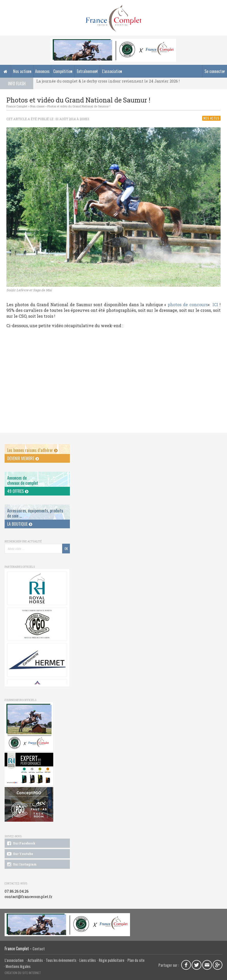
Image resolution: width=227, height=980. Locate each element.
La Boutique (20, 524)
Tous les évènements (61, 960)
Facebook (186, 965)
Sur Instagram (21, 864)
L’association (112, 71)
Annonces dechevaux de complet (23, 480)
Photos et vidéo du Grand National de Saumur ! (79, 106)
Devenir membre (23, 458)
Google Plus (218, 965)
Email (207, 965)
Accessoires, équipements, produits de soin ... (35, 513)
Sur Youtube (20, 854)
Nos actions (22, 71)
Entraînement (87, 71)
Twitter (197, 965)
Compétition (63, 71)
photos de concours (188, 305)
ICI (215, 305)
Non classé (37, 106)
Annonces (42, 71)
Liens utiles (88, 960)
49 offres (18, 491)
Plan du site (136, 960)
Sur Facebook (21, 843)
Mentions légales (18, 966)
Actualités (35, 960)
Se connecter (215, 71)
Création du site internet (23, 973)
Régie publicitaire (112, 960)
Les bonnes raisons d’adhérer (32, 450)
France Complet (17, 106)
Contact (39, 949)
